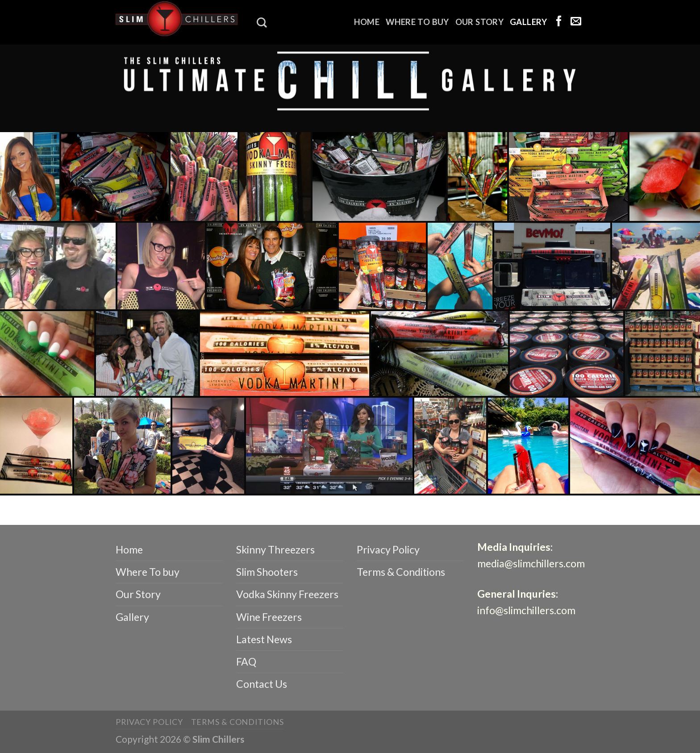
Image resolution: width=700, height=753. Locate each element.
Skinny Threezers (275, 549)
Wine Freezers (269, 617)
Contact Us (262, 684)
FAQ (246, 661)
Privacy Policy (388, 549)
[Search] (262, 23)
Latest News (264, 639)
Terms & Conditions (401, 572)
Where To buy (417, 22)
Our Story (479, 22)
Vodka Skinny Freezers (287, 594)
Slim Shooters (267, 572)
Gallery (529, 22)
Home (367, 22)
